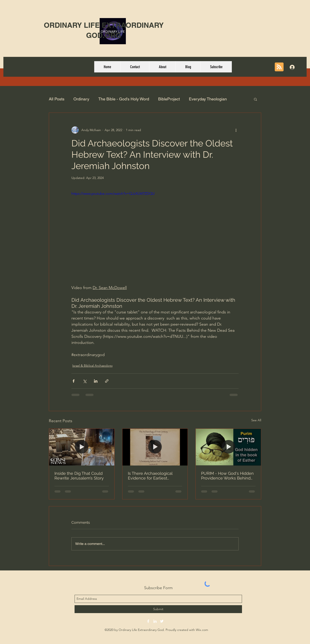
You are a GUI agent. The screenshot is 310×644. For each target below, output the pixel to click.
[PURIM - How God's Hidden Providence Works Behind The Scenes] (228, 447)
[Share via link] (107, 381)
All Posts (57, 99)
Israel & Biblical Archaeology (92, 366)
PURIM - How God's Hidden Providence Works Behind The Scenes (227, 476)
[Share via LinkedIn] (96, 381)
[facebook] (148, 621)
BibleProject (169, 99)
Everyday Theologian (208, 99)
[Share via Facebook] (74, 381)
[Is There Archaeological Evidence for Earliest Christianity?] (155, 447)
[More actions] (236, 130)
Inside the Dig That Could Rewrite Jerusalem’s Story (79, 476)
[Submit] (158, 609)
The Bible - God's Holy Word (124, 99)
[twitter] (162, 621)
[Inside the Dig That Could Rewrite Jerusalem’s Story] (82, 447)
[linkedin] (155, 621)
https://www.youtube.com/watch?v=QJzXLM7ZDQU (113, 193)
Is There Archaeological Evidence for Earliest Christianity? (150, 476)
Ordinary (81, 99)
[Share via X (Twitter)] (85, 381)
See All (256, 420)
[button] (255, 99)
